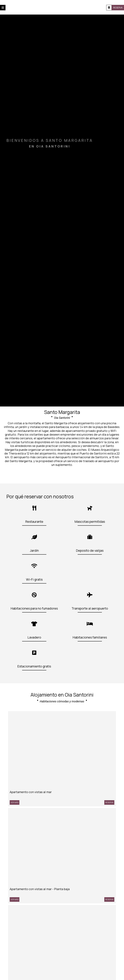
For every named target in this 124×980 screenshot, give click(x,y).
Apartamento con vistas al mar (31, 792)
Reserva (118, 8)
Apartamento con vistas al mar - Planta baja (40, 889)
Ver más (15, 802)
